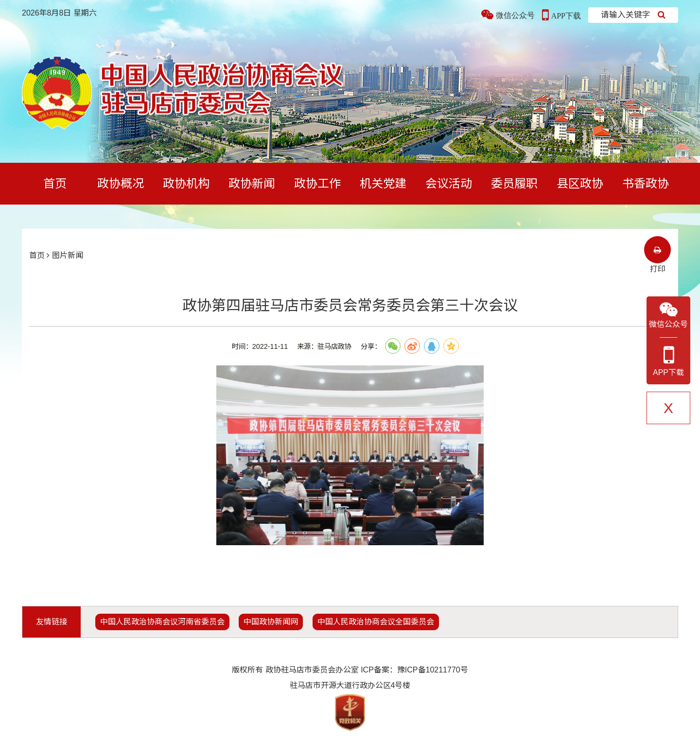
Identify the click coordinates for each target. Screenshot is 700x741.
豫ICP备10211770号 (433, 670)
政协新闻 (252, 183)
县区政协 (580, 183)
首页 (55, 183)
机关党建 (383, 183)
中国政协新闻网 (271, 622)
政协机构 (186, 183)
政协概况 (121, 183)
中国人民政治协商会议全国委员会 (376, 622)
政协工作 (317, 183)
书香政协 (646, 183)
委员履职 (514, 183)
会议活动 (449, 183)
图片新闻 (68, 255)
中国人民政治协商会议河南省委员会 (162, 622)
